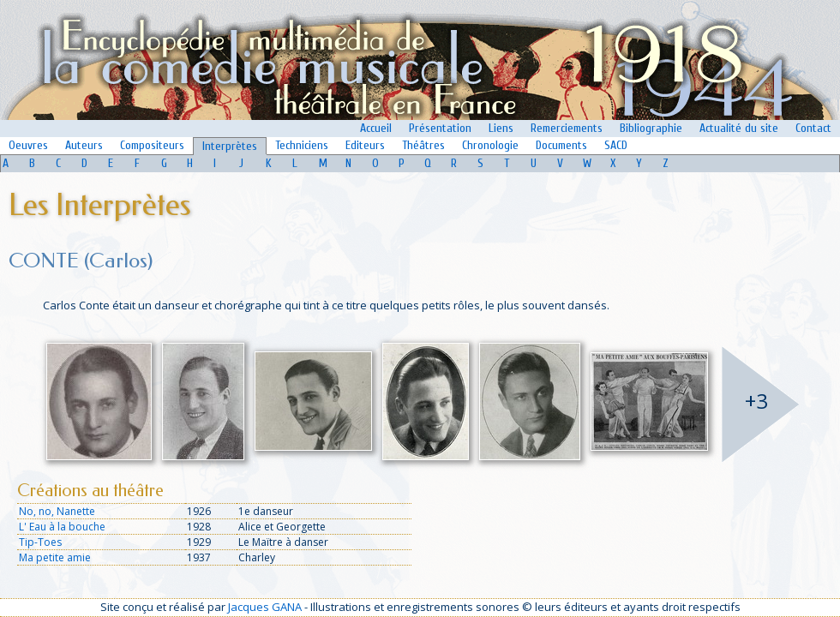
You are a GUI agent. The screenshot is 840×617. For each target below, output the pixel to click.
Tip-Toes (40, 542)
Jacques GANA (265, 607)
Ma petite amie (55, 557)
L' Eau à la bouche (62, 527)
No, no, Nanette (57, 511)
